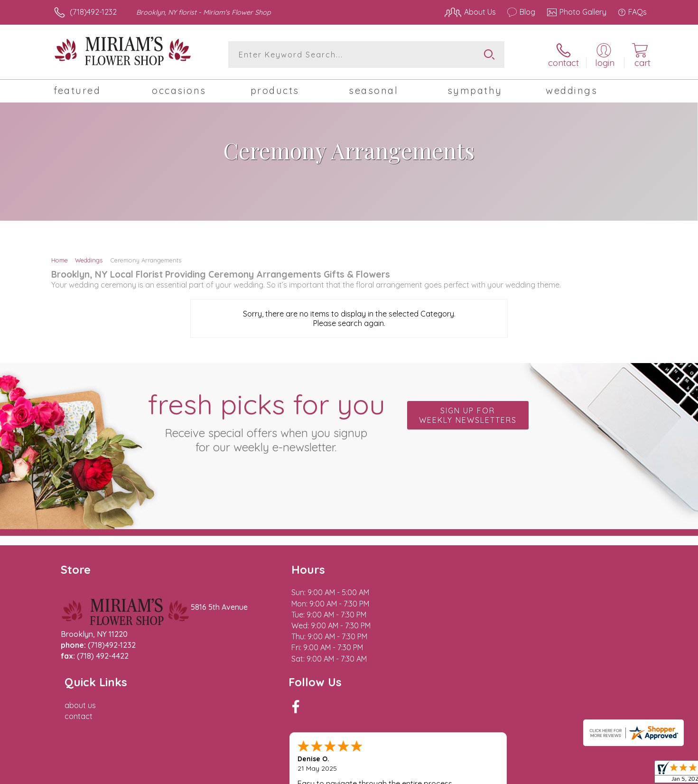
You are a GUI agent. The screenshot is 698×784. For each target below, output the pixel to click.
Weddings (89, 260)
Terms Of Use (439, 774)
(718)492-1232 (93, 12)
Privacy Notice (495, 774)
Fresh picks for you (266, 420)
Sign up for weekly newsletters (468, 415)
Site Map (621, 774)
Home (60, 260)
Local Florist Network (563, 774)
